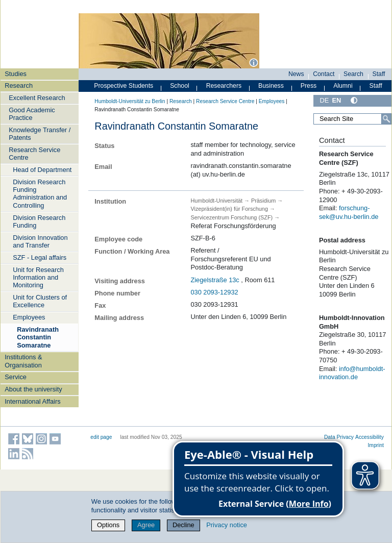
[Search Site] (352, 119)
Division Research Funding (39, 221)
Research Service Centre (34, 154)
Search (353, 74)
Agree (146, 525)
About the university (33, 389)
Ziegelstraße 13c (215, 280)
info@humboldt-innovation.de (352, 373)
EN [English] (336, 100)
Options (108, 525)
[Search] (386, 119)
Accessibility (370, 437)
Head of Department (42, 170)
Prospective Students (124, 86)
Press (309, 86)
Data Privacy (339, 437)
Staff (379, 74)
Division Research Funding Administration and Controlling (40, 194)
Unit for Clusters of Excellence (40, 301)
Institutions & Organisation (23, 361)
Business (271, 86)
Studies (16, 74)
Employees (29, 317)
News (296, 74)
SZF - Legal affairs (40, 257)
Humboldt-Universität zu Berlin (130, 101)
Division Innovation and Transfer (40, 241)
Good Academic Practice (32, 114)
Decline (183, 525)
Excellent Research (37, 98)
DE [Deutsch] (324, 100)
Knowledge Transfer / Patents (40, 134)
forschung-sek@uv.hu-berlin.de (349, 212)
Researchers (224, 86)
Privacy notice (227, 525)
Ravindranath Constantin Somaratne (38, 337)
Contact (324, 74)
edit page (101, 437)
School (180, 86)
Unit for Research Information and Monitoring (38, 278)
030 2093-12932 (214, 292)
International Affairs (32, 401)
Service (16, 377)
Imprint (376, 445)
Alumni (343, 86)
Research (19, 85)
